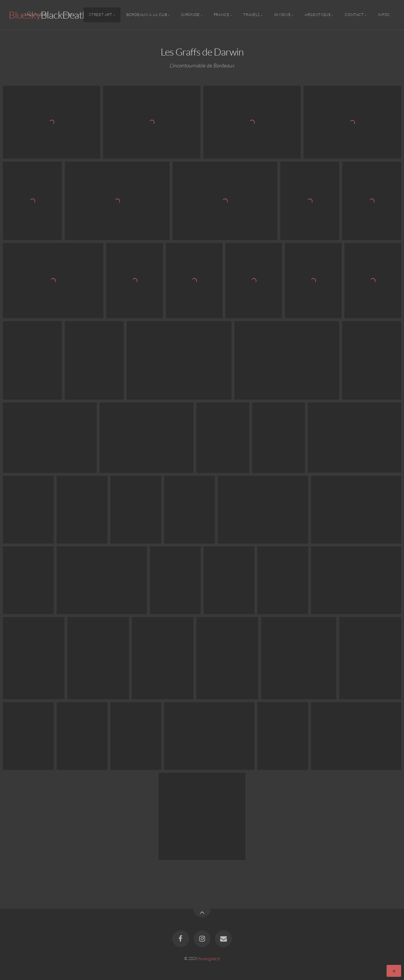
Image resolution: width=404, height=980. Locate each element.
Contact (354, 15)
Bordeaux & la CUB (147, 15)
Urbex (68, 15)
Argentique (318, 15)
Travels (251, 15)
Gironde (190, 15)
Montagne (36, 15)
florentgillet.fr (209, 958)
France (222, 15)
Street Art (100, 15)
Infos (384, 15)
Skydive (282, 15)
